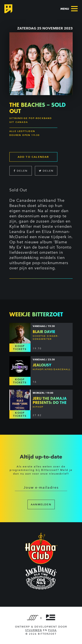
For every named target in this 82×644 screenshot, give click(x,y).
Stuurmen (34, 630)
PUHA (52, 630)
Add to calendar (33, 157)
